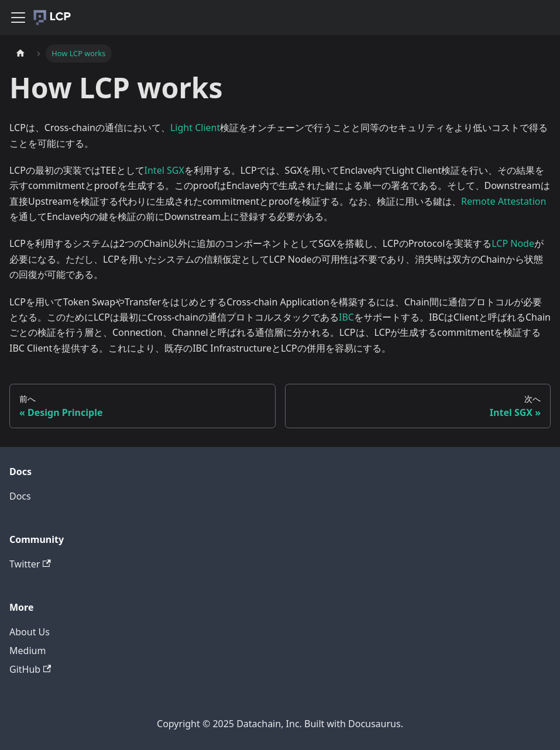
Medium (28, 651)
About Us (30, 632)
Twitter (30, 564)
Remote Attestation (504, 201)
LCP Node (513, 243)
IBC (346, 317)
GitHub (30, 669)
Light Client (195, 128)
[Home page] (20, 54)
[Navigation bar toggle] (18, 18)
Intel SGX (164, 170)
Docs (20, 496)
